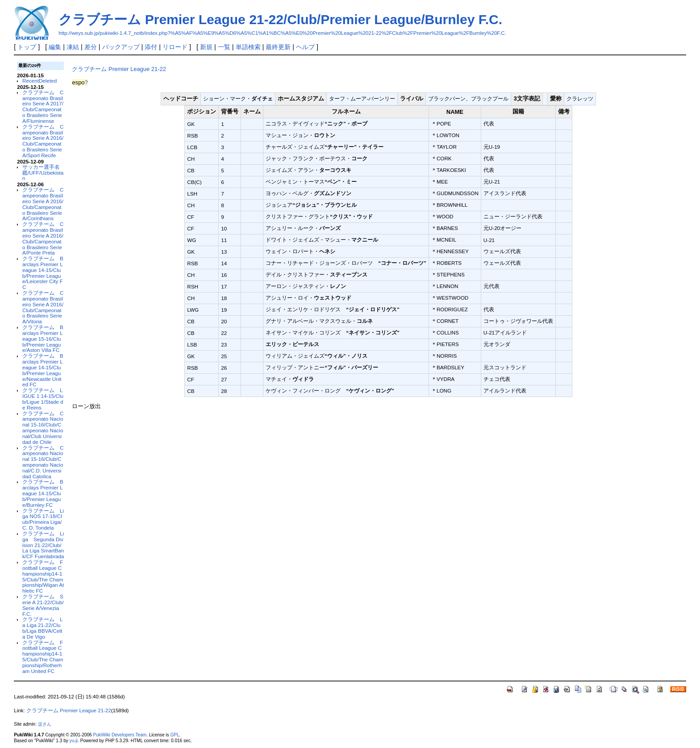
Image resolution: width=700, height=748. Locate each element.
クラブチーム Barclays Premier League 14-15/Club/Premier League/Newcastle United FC (43, 370)
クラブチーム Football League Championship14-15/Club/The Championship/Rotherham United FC (43, 657)
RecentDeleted (40, 81)
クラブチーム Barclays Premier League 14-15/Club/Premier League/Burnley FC (43, 493)
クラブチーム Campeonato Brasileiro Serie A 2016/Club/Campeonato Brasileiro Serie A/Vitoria (43, 307)
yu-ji (74, 741)
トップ (27, 47)
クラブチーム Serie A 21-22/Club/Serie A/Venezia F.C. (43, 605)
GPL (175, 735)
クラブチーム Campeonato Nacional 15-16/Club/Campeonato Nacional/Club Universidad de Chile (43, 428)
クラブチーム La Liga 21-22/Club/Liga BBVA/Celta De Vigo (42, 628)
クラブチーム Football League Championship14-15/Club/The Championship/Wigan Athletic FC (43, 576)
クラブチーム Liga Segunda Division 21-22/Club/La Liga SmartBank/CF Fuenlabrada (43, 545)
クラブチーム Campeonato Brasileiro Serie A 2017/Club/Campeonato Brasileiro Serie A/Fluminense (43, 107)
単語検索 (248, 47)
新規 (206, 47)
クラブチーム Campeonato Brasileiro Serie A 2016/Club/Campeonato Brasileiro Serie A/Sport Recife (43, 141)
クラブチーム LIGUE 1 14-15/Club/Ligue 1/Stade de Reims (43, 399)
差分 (91, 47)
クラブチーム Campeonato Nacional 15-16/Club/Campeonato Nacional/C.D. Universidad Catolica (43, 462)
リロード (175, 47)
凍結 (73, 47)
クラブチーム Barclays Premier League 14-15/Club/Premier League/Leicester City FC (43, 273)
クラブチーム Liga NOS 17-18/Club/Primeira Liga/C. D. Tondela (43, 519)
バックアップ (121, 47)
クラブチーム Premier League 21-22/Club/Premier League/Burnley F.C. (280, 19)
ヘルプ (305, 47)
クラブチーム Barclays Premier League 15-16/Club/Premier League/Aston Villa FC (43, 338)
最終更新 (278, 47)
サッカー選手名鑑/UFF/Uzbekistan (43, 173)
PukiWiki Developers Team (120, 735)
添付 (151, 47)
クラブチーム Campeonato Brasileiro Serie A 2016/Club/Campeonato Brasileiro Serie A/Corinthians (43, 204)
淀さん (45, 724)
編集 (55, 47)
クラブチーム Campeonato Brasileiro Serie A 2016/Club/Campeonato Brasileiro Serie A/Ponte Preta (43, 238)
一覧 (224, 47)
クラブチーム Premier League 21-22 (119, 69)
